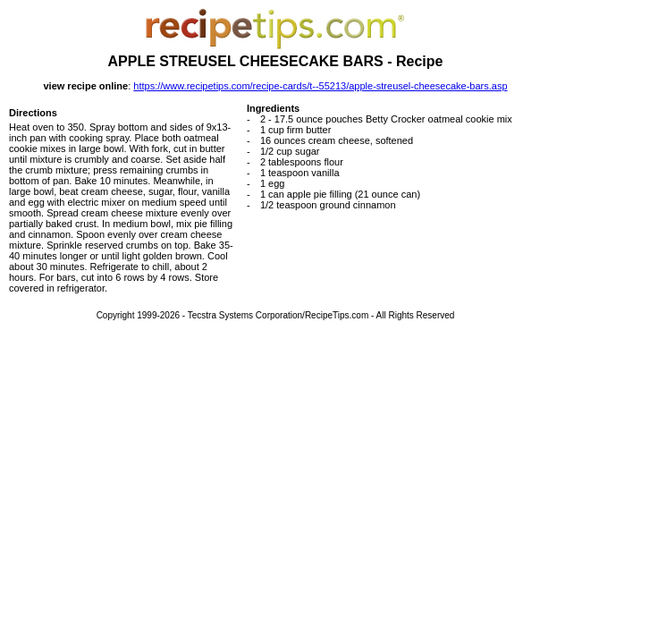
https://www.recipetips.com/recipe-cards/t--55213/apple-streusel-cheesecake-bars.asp (320, 86)
